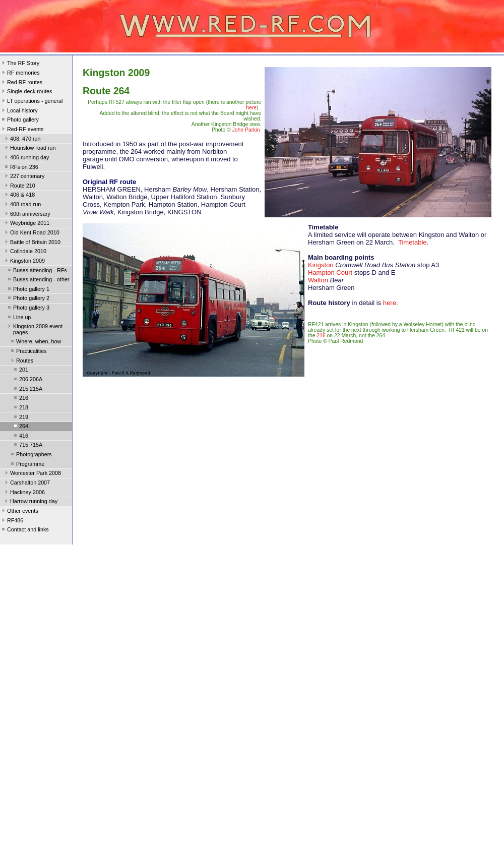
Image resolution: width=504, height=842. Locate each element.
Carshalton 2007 (26, 484)
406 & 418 (19, 196)
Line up (18, 318)
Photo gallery (19, 121)
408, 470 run (22, 140)
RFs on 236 (21, 168)
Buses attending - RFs (37, 271)
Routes (21, 362)
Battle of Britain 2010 (32, 243)
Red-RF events (22, 130)
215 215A (27, 390)
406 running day (26, 158)
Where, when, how (35, 342)
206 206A (27, 380)
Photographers (30, 455)
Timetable (413, 242)
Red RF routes (21, 83)
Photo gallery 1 (28, 290)
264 (20, 427)
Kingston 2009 (24, 262)
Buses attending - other (38, 280)
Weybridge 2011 (26, 224)
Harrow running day (30, 502)
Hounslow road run (29, 149)
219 (20, 418)
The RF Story (20, 64)
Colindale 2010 (25, 252)
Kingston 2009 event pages (34, 329)
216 (20, 399)
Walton (318, 280)
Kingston (321, 265)
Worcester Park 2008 (32, 474)
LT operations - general (31, 102)
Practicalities (28, 352)
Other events (19, 512)
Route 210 (19, 187)
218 (20, 408)
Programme (27, 465)
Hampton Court (330, 273)
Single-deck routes (26, 92)
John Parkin (246, 130)
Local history (19, 111)
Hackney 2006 (24, 493)
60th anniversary (27, 215)
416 (20, 437)
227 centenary (24, 177)
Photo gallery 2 (28, 299)
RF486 (12, 521)
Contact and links (24, 530)
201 (20, 371)
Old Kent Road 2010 (31, 233)
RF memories (20, 74)
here (251, 108)
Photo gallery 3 (28, 309)
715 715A (27, 446)
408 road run (22, 205)
